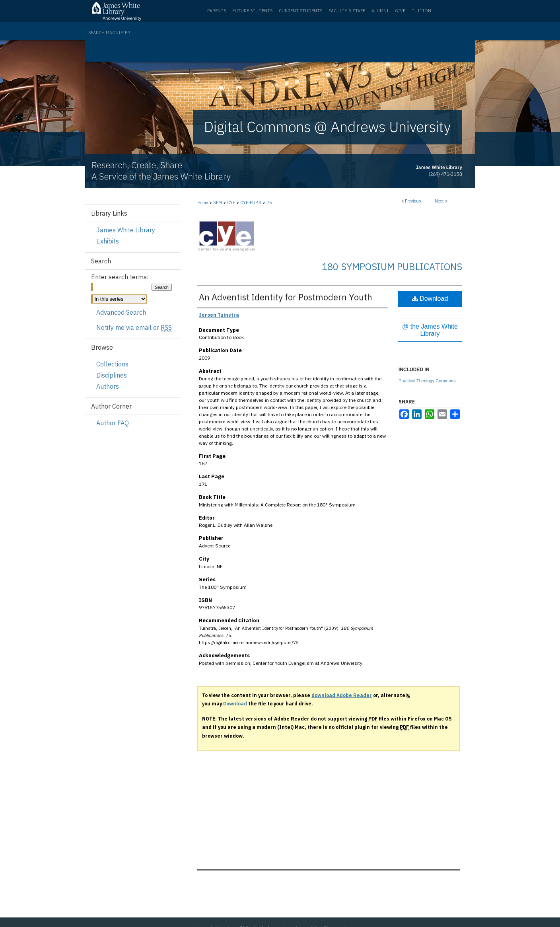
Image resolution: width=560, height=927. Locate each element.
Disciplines (112, 375)
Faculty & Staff (347, 11)
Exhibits (108, 241)
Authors (108, 386)
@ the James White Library (430, 330)
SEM (218, 203)
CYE (231, 203)
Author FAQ (113, 423)
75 (269, 203)
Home (203, 203)
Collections (112, 364)
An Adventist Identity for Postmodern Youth (286, 297)
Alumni (380, 11)
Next (439, 201)
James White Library (126, 230)
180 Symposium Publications (392, 267)
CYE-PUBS (251, 203)
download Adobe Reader (342, 695)
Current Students (300, 11)
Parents (217, 11)
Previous (413, 201)
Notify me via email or (134, 327)
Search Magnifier (109, 33)
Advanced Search (121, 312)
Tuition (421, 11)
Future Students (252, 11)
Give (400, 11)
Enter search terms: (120, 277)
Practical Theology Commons (427, 381)
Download (430, 299)
